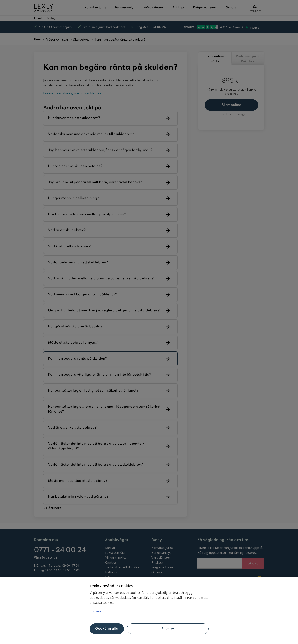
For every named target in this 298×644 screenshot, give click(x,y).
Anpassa (168, 629)
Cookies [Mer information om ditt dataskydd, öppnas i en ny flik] (95, 611)
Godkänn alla (107, 629)
